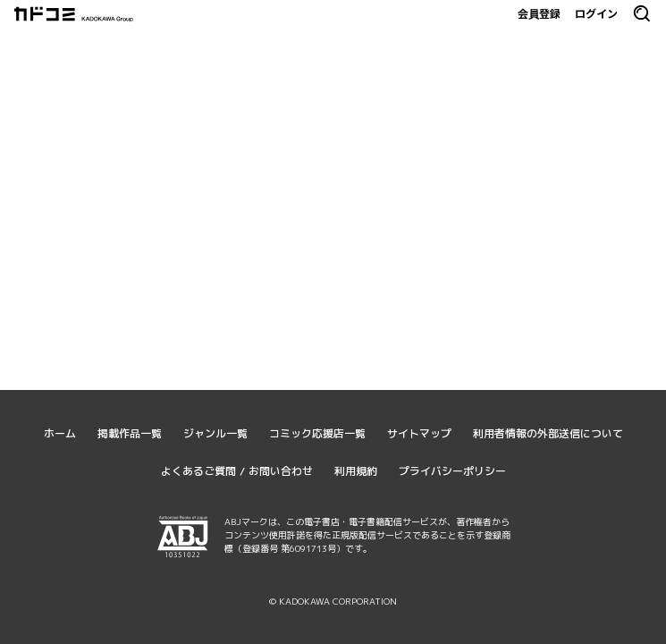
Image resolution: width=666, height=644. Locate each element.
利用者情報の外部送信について (548, 433)
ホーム (60, 433)
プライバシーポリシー (452, 471)
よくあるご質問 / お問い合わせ (237, 471)
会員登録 (539, 13)
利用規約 (356, 471)
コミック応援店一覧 (317, 433)
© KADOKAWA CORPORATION (333, 601)
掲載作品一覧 (130, 433)
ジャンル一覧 (215, 433)
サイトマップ (419, 433)
